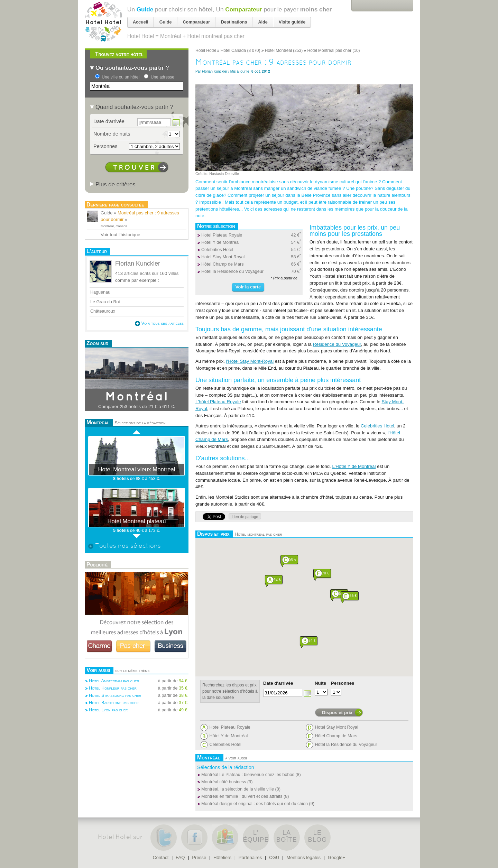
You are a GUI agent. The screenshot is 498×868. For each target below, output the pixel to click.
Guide (145, 9)
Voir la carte (248, 287)
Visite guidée (292, 22)
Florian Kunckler (215, 71)
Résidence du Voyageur (337, 344)
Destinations (234, 22)
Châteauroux (103, 311)
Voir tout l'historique (121, 235)
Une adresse (163, 77)
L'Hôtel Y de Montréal (354, 466)
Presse (199, 857)
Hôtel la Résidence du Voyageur (232, 271)
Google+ (336, 857)
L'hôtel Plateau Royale (218, 402)
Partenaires (250, 857)
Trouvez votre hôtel (119, 54)
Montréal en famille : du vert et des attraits (242, 796)
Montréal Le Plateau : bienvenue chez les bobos (248, 775)
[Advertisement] (137, 737)
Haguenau (100, 292)
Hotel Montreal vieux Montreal (136, 469)
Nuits (320, 683)
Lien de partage (245, 517)
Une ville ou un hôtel (121, 77)
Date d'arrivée (278, 683)
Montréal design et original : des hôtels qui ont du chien (255, 804)
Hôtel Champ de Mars (223, 264)
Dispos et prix (337, 713)
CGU (274, 857)
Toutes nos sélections (124, 546)
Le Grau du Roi (106, 302)
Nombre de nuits (112, 134)
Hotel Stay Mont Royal (223, 257)
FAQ (180, 857)
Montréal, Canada (114, 226)
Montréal (137, 397)
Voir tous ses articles (159, 323)
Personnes (343, 683)
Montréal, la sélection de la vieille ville (238, 789)
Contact (161, 857)
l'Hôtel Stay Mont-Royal (250, 361)
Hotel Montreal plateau (136, 521)
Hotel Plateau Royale (222, 235)
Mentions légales (303, 857)
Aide (263, 22)
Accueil (141, 22)
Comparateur (244, 9)
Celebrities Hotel (217, 250)
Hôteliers (222, 857)
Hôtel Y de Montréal (220, 242)
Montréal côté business (224, 782)
